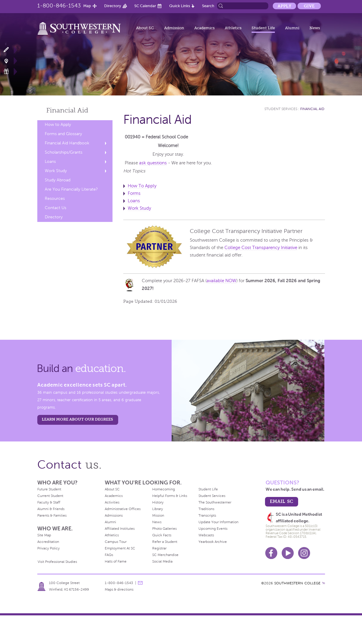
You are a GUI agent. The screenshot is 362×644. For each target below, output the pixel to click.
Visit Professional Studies (57, 562)
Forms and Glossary (63, 134)
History (158, 502)
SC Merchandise (165, 555)
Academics (204, 28)
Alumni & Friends (51, 509)
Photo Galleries (164, 529)
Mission (158, 515)
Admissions (114, 515)
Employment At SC (120, 548)
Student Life (263, 28)
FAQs (109, 555)
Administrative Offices (123, 509)
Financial (67, 110)
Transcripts (207, 515)
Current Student (50, 496)
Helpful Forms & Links (170, 496)
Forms (134, 193)
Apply (284, 6)
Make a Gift (10, 71)
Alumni (292, 28)
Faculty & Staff (49, 502)
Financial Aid (312, 109)
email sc (281, 501)
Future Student (49, 489)
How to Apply (58, 125)
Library (158, 509)
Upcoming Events (213, 529)
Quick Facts (162, 535)
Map (87, 6)
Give (309, 6)
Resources (55, 199)
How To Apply (142, 186)
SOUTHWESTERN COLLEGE (297, 583)
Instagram (304, 553)
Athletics (233, 28)
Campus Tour (116, 542)
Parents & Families (52, 515)
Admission (174, 28)
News (315, 28)
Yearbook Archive (213, 542)
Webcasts (206, 535)
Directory (113, 6)
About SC (145, 28)
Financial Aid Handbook (67, 143)
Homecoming (164, 489)
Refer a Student (165, 542)
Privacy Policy (48, 548)
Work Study (56, 171)
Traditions (206, 509)
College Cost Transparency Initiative (261, 248)
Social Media (162, 561)
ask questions (153, 163)
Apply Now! (10, 50)
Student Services (281, 109)
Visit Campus (10, 61)
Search (208, 6)
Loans (50, 162)
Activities (112, 502)
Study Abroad (58, 180)
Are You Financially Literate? (71, 189)
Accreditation (48, 542)
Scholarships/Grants (64, 152)
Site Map (44, 535)
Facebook (271, 553)
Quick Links (180, 6)
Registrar (159, 548)
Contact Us (56, 208)
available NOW (221, 281)
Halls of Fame (116, 561)
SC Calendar (145, 6)
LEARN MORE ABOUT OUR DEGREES (77, 419)
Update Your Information (218, 522)
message (140, 583)
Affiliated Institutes (120, 529)
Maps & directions (119, 589)
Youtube (288, 553)
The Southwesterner (215, 502)
